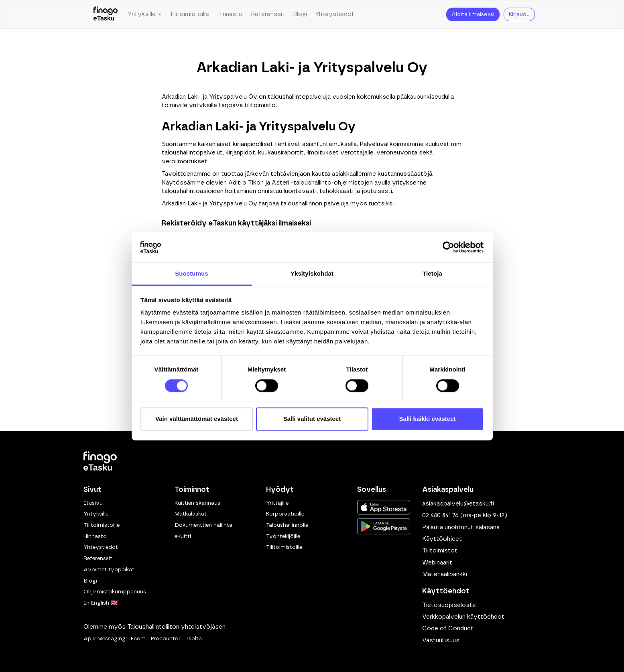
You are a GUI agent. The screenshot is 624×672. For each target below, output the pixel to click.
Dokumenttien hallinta (203, 525)
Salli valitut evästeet (312, 419)
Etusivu (93, 503)
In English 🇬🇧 (101, 603)
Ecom (138, 639)
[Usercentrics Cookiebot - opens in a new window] (448, 247)
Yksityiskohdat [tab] (312, 274)
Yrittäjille (277, 503)
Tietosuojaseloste (449, 605)
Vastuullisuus (441, 641)
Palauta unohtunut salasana (461, 527)
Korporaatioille (285, 514)
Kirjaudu (519, 14)
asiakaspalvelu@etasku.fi (458, 504)
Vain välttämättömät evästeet (197, 419)
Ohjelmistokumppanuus (115, 592)
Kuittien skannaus (197, 503)
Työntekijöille (283, 536)
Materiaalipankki (445, 574)
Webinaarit (437, 563)
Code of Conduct (448, 628)
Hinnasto (230, 14)
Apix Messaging (105, 639)
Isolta (194, 639)
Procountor (166, 639)
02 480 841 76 (440, 515)
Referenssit (268, 14)
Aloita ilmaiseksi (473, 14)
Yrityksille (96, 514)
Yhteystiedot (335, 14)
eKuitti (183, 536)
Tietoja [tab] (432, 274)
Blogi (300, 14)
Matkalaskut (191, 514)
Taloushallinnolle (287, 525)
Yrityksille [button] (144, 14)
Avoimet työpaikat (109, 570)
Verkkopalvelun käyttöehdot (463, 617)
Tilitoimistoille (189, 14)
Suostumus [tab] (192, 274)
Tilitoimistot (440, 551)
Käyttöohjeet (442, 539)
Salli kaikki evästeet (428, 419)
